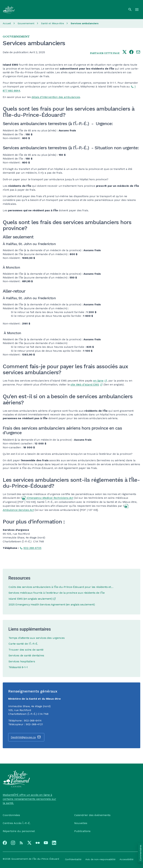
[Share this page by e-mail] (138, 52)
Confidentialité (73, 859)
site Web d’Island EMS (85, 384)
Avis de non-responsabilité (100, 859)
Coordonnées (11, 815)
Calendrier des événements (92, 815)
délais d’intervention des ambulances (56, 97)
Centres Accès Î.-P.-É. (17, 823)
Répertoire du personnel (19, 831)
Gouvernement (26, 23)
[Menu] (137, 10)
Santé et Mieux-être (53, 23)
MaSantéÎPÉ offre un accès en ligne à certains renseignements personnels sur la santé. (29, 799)
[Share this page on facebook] (131, 52)
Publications (82, 831)
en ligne (98, 381)
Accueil (7, 23)
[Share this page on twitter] (125, 52)
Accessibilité (126, 859)
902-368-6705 (32, 548)
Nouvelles (81, 823)
